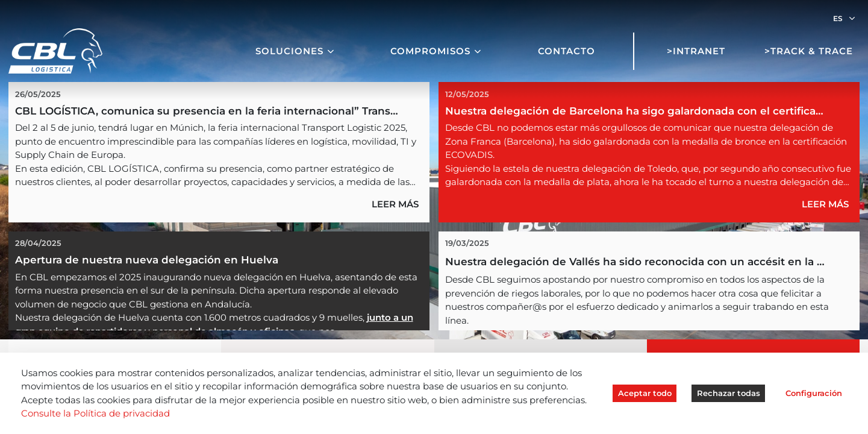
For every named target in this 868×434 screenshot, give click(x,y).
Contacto (567, 51)
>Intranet (696, 51)
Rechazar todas (729, 393)
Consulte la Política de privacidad (95, 413)
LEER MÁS (395, 204)
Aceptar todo (645, 393)
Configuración (814, 393)
